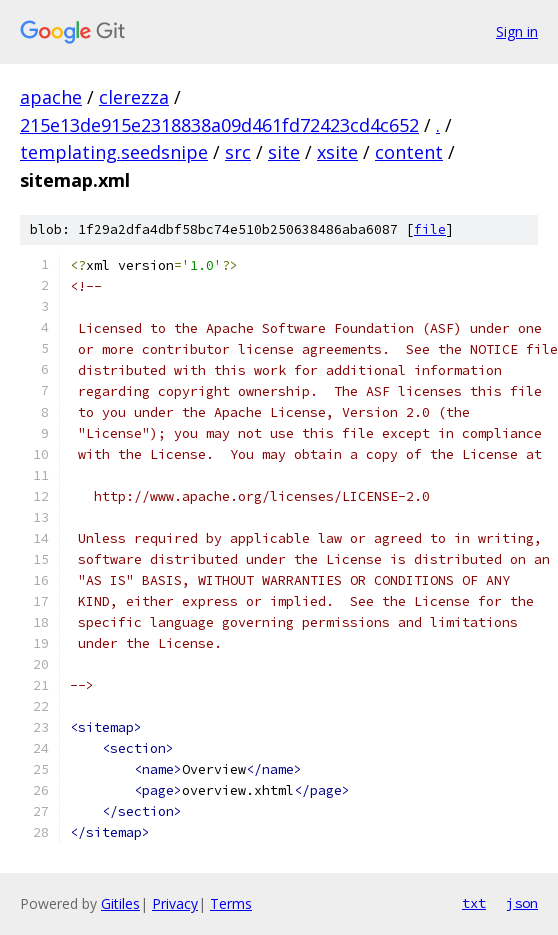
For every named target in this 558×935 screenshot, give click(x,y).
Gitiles (120, 903)
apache (51, 97)
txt (474, 903)
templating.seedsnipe (114, 152)
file (430, 229)
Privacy (175, 903)
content (409, 152)
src (238, 152)
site (284, 152)
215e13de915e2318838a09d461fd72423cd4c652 (219, 125)
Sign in (517, 31)
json (522, 903)
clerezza (134, 97)
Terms (231, 903)
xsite (337, 152)
